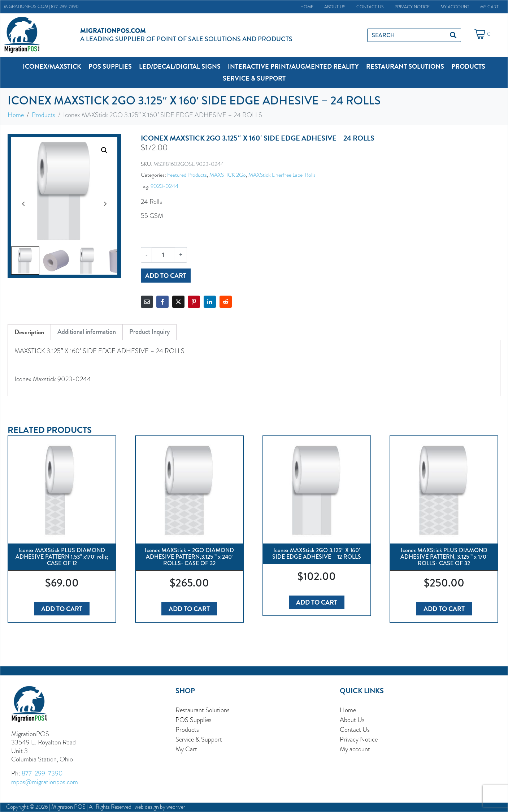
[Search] (453, 35)
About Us (335, 7)
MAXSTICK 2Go (228, 175)
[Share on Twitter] (178, 302)
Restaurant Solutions (203, 710)
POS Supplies (194, 720)
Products (187, 729)
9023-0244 (164, 186)
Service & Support (199, 739)
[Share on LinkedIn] (210, 302)
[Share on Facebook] (162, 302)
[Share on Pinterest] (194, 302)
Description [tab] (29, 332)
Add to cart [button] (62, 609)
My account (455, 7)
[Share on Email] (147, 302)
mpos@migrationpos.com (45, 782)
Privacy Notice (412, 7)
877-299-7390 (65, 7)
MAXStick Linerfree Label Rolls (282, 175)
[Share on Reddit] (226, 302)
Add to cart (166, 276)
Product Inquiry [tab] (149, 332)
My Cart (489, 7)
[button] (52, 66)
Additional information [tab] (87, 332)
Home (307, 7)
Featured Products (187, 175)
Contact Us (370, 7)
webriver (176, 807)
